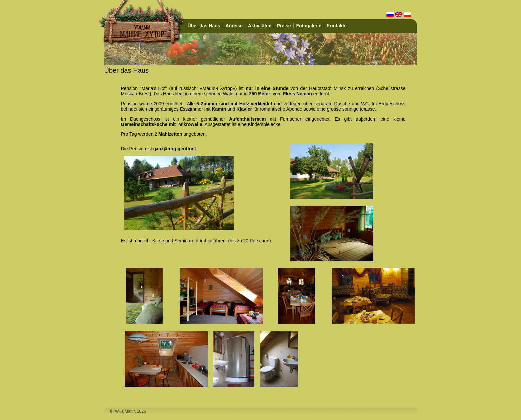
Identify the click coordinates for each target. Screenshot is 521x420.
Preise (284, 26)
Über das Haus (204, 26)
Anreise (234, 26)
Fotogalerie (309, 26)
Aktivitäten (260, 26)
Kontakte (337, 26)
